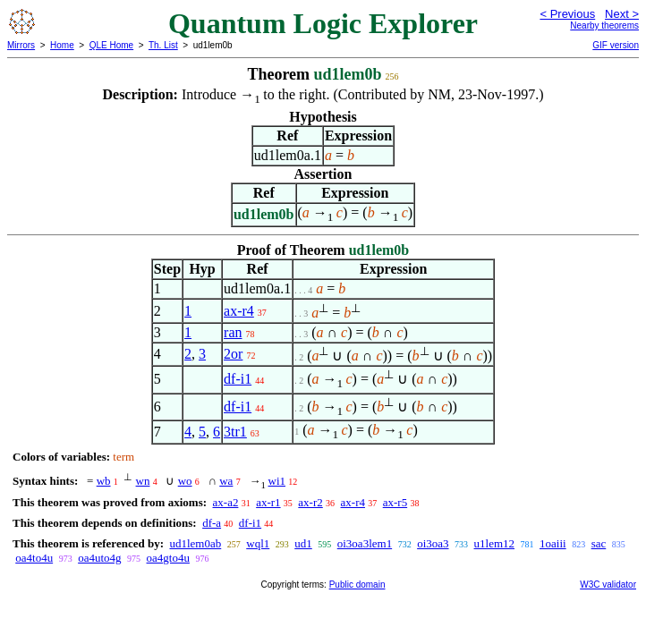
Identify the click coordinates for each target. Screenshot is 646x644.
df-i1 (238, 379)
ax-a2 (226, 502)
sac (599, 543)
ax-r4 (239, 311)
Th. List (163, 45)
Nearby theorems (604, 25)
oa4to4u (34, 558)
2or (233, 354)
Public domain (357, 585)
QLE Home (111, 45)
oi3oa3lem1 (365, 543)
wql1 (258, 543)
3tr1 (235, 432)
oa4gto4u (168, 558)
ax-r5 (395, 502)
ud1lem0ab (195, 543)
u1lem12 (495, 543)
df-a (212, 523)
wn (143, 481)
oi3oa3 (433, 543)
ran (233, 332)
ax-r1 (268, 502)
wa (226, 481)
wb (104, 481)
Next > (622, 14)
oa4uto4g (99, 558)
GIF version (616, 45)
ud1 (303, 543)
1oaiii (553, 543)
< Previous (567, 14)
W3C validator (608, 585)
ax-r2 (310, 502)
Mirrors (21, 45)
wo (185, 481)
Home (62, 45)
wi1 (277, 481)
